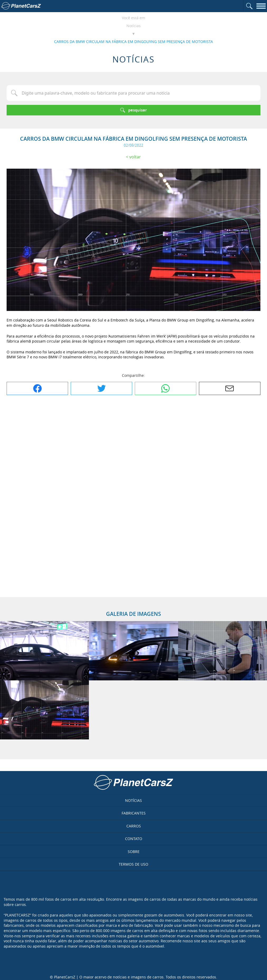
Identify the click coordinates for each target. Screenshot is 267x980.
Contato (134, 839)
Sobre (134, 852)
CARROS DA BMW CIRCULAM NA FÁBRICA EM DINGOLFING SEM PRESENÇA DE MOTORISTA (133, 42)
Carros (134, 826)
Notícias (133, 26)
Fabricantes (134, 813)
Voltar (135, 157)
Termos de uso (133, 864)
